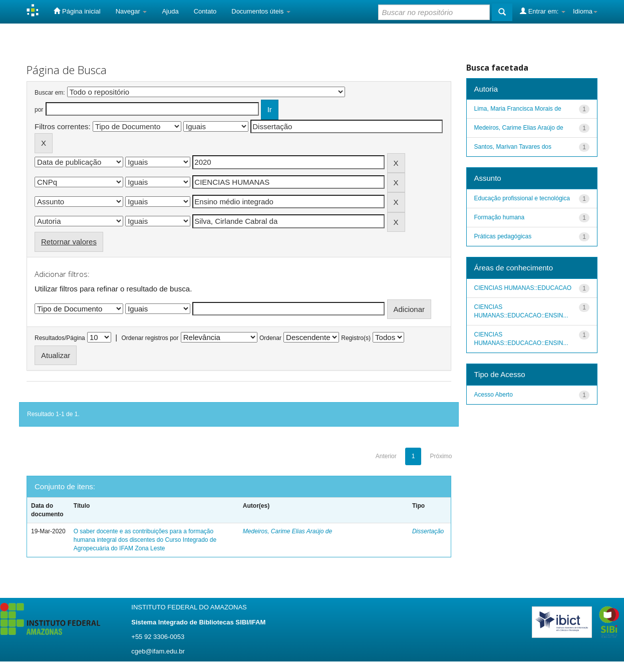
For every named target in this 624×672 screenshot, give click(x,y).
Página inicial (77, 11)
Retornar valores (69, 242)
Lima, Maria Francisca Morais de (518, 109)
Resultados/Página (60, 338)
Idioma (585, 11)
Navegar (131, 11)
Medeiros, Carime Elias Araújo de (287, 531)
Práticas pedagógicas (503, 236)
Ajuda (170, 11)
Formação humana (500, 217)
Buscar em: (50, 93)
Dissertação (428, 531)
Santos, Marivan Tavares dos (513, 147)
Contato (205, 11)
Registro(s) (356, 338)
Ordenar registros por (150, 338)
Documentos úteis (261, 11)
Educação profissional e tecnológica (522, 198)
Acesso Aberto (494, 395)
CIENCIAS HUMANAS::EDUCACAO (523, 288)
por (39, 110)
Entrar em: (543, 11)
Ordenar (270, 338)
